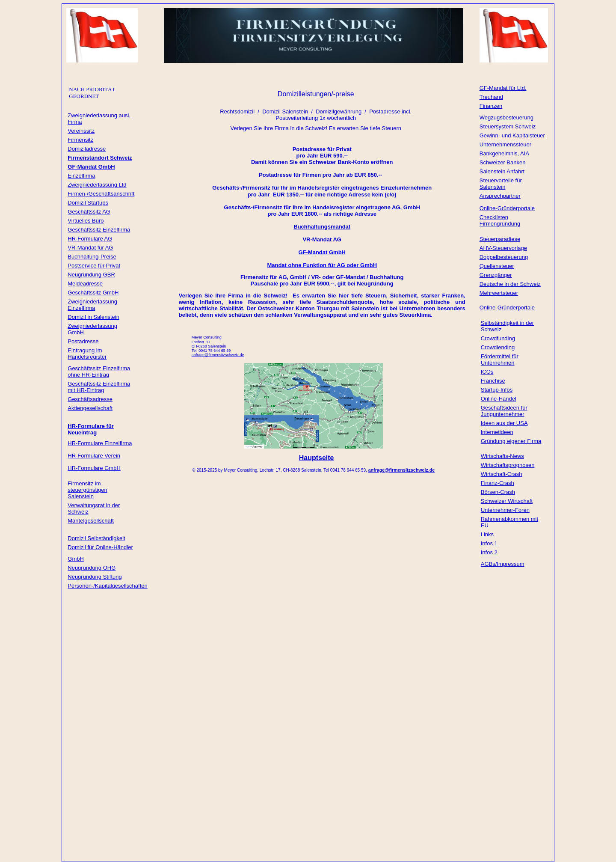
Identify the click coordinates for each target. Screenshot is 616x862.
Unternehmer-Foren (505, 510)
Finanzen (491, 106)
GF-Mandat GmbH (322, 252)
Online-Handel (499, 399)
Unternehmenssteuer (505, 144)
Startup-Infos (497, 390)
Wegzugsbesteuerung (506, 117)
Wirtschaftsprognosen (508, 465)
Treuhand (491, 97)
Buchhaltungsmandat (322, 227)
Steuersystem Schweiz (508, 126)
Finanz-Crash (498, 483)
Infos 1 (489, 543)
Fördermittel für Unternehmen (500, 360)
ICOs (487, 372)
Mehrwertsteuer (499, 293)
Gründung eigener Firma (511, 441)
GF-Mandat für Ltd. (503, 88)
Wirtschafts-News (502, 456)
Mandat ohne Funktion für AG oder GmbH (322, 265)
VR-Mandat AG (322, 239)
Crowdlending (498, 347)
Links (487, 534)
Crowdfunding (498, 338)
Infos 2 (489, 552)
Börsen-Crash (498, 492)
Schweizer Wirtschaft (507, 501)
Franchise (493, 381)
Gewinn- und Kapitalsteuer (512, 135)
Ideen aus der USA (504, 423)
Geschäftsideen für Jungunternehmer (504, 411)
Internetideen (497, 432)
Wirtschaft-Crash (502, 474)
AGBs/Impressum (503, 564)
